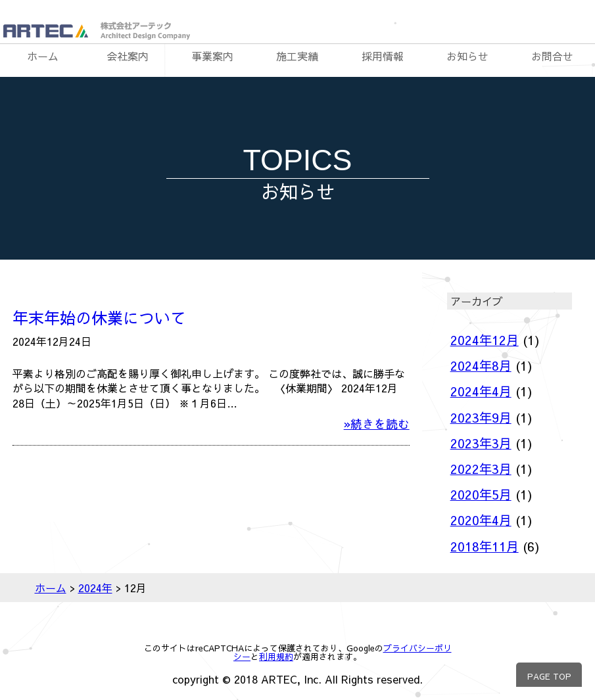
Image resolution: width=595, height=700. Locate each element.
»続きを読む (377, 424)
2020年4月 (481, 520)
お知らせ (467, 56)
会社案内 (128, 56)
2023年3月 (481, 443)
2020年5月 (481, 494)
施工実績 (297, 56)
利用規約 (276, 656)
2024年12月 (485, 340)
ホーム (43, 56)
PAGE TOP (549, 676)
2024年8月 (481, 365)
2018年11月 (485, 546)
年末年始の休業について (99, 317)
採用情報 (383, 56)
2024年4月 (481, 391)
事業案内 (212, 56)
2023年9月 (481, 417)
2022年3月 (481, 469)
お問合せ (552, 56)
